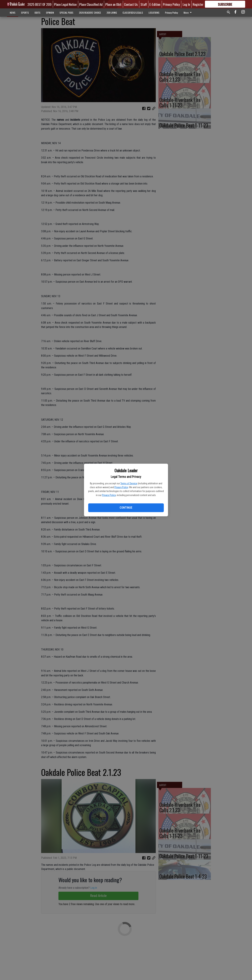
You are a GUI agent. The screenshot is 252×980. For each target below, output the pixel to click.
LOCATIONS (154, 13)
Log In (186, 4)
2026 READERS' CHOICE (90, 13)
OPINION (50, 13)
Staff (144, 4)
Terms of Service (129, 483)
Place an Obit (113, 4)
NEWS (13, 13)
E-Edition (155, 4)
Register (198, 4)
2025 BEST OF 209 (39, 4)
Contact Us (131, 4)
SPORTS (25, 13)
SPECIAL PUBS (66, 13)
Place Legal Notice (65, 4)
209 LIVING (112, 13)
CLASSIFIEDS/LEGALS (133, 13)
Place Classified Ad (91, 4)
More (188, 13)
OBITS (37, 13)
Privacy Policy (121, 487)
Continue (126, 508)
